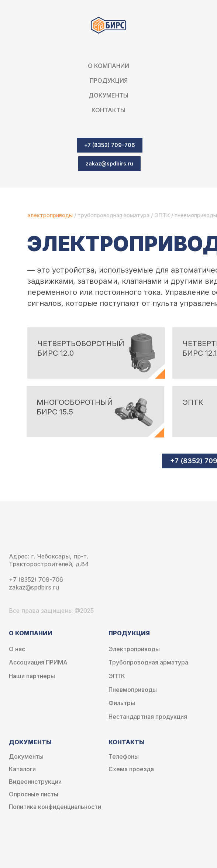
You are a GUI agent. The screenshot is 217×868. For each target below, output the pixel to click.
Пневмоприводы (133, 690)
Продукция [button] (109, 81)
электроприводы (51, 215)
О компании (108, 66)
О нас (17, 649)
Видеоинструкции (35, 782)
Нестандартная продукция (148, 717)
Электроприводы (134, 649)
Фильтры (122, 703)
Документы (26, 757)
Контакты (108, 110)
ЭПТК (162, 215)
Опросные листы (34, 794)
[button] (109, 164)
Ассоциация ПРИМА (38, 662)
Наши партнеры (32, 676)
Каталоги (22, 769)
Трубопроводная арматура (148, 662)
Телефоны (124, 757)
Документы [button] (108, 95)
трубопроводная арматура (113, 215)
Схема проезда (131, 769)
